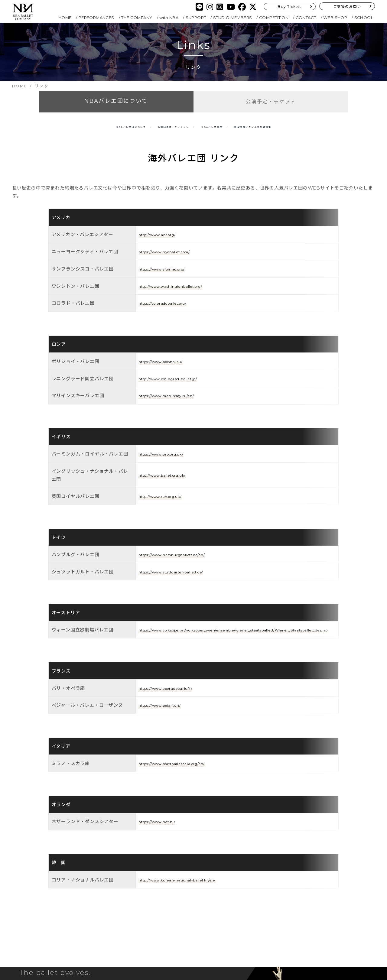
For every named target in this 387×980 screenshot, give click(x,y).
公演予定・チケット (271, 102)
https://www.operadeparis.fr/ (174, 627)
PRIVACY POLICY (165, 916)
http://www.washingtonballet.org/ (180, 289)
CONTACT (306, 18)
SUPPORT (196, 18)
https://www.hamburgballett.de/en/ (183, 514)
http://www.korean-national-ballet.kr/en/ (189, 775)
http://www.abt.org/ (163, 238)
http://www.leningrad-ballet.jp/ (177, 367)
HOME (65, 18)
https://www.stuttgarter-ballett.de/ (182, 531)
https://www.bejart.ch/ (166, 644)
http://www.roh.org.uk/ (167, 471)
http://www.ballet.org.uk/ (170, 449)
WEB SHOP (335, 18)
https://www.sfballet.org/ (169, 272)
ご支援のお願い (347, 6)
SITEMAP (155, 924)
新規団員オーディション (158, 126)
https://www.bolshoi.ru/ (167, 350)
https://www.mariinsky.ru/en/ (174, 384)
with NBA (169, 18)
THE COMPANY (137, 18)
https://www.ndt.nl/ (162, 731)
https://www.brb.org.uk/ (168, 428)
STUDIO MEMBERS (233, 18)
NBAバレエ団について (116, 101)
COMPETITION (274, 18)
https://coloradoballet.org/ (172, 306)
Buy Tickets (289, 6)
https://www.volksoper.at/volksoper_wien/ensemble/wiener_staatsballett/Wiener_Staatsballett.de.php (236, 579)
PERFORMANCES (96, 18)
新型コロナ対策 (297, 126)
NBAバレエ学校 (225, 126)
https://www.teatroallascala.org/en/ (182, 688)
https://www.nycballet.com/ (173, 255)
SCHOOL (364, 18)
